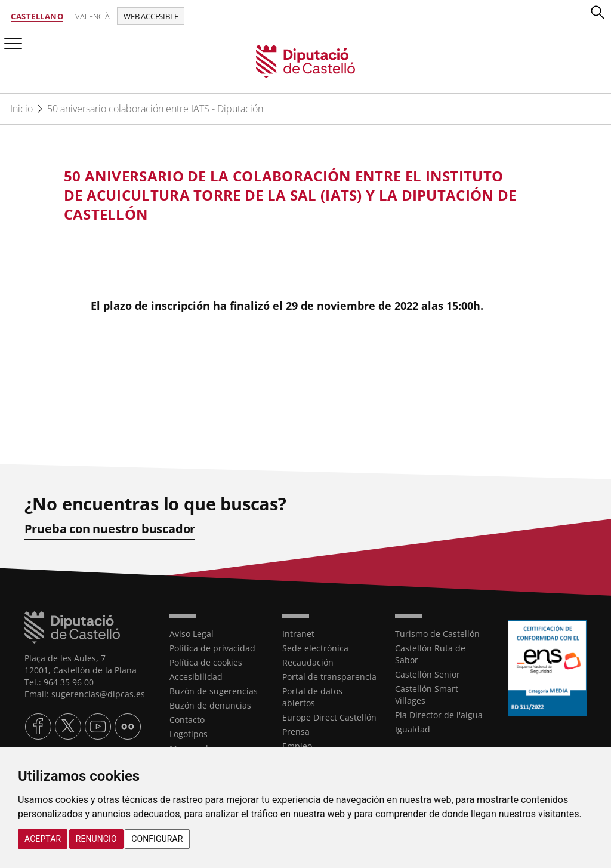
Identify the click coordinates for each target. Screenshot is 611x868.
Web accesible (151, 16)
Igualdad (413, 729)
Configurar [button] (157, 839)
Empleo (297, 746)
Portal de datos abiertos (312, 697)
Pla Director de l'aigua (439, 715)
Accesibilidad (196, 677)
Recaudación (308, 662)
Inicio (21, 109)
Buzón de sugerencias (214, 691)
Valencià (92, 16)
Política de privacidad (212, 648)
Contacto (187, 720)
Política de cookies (206, 662)
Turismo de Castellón (437, 634)
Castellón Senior (428, 674)
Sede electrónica (315, 648)
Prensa (296, 732)
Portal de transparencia (329, 677)
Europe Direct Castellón (329, 717)
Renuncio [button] (96, 839)
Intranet (298, 634)
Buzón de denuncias (210, 705)
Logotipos (189, 734)
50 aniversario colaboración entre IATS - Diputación (155, 109)
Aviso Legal (192, 634)
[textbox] (294, 195)
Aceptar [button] (43, 839)
